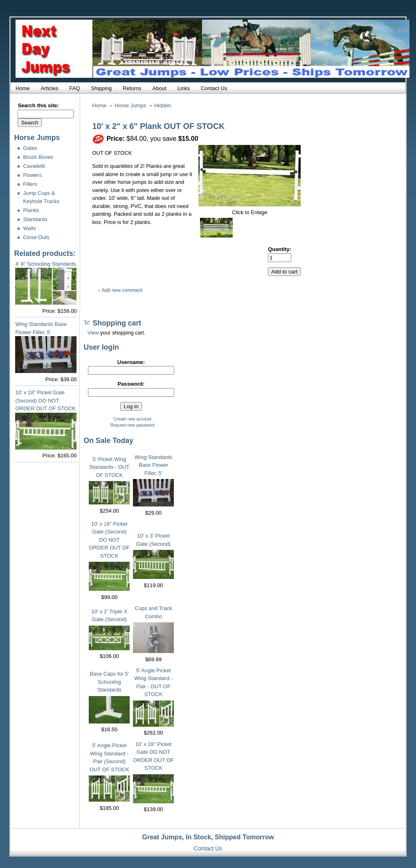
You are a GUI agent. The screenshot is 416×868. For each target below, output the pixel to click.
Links (184, 88)
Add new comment (122, 290)
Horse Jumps (130, 105)
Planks (31, 210)
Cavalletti (34, 166)
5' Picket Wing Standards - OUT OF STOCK (109, 467)
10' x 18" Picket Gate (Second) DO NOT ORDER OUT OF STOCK (45, 400)
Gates (30, 148)
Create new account (132, 419)
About (160, 88)
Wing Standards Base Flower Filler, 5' (154, 465)
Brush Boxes (38, 157)
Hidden (163, 105)
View (93, 333)
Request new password (133, 425)
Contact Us (214, 88)
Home (23, 88)
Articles (50, 88)
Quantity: (280, 249)
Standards (35, 219)
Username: (131, 362)
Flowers (32, 175)
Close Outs (36, 237)
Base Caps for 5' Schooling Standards (109, 682)
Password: (131, 384)
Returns (132, 88)
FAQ (74, 88)
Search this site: (38, 105)
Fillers (30, 184)
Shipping (101, 88)
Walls (29, 228)
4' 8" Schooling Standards (46, 264)
